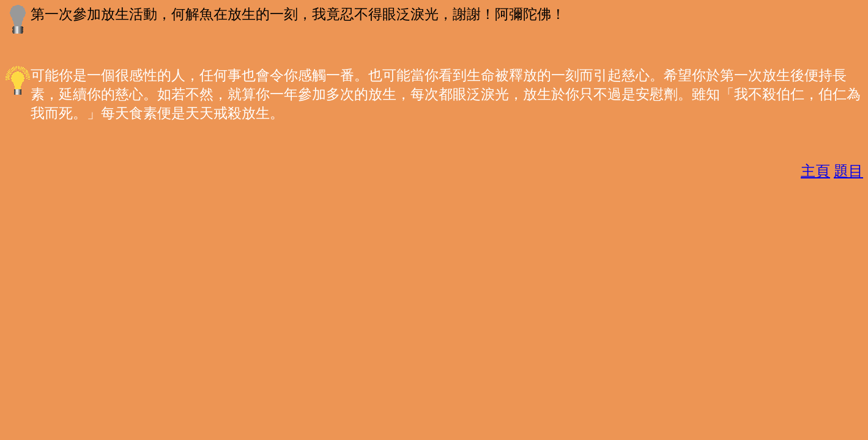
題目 (848, 171)
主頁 (815, 171)
